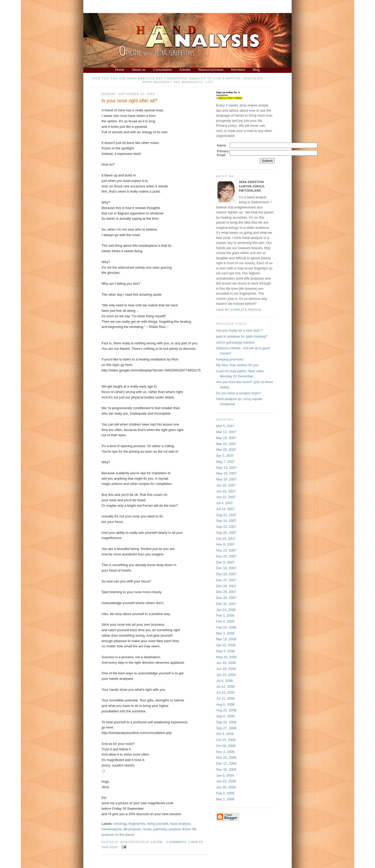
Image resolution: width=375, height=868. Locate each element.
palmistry (160, 829)
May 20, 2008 (226, 657)
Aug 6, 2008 (225, 704)
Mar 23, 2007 (226, 438)
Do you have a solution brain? (239, 393)
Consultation (162, 70)
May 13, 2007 (226, 468)
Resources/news (211, 70)
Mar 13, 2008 (226, 639)
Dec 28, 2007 (226, 586)
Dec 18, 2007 (226, 568)
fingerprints (137, 824)
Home (120, 70)
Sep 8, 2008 (225, 716)
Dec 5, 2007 (225, 562)
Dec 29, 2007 (226, 592)
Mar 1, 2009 (225, 799)
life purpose (132, 829)
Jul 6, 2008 (224, 681)
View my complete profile (239, 310)
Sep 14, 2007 (226, 521)
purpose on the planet (118, 835)
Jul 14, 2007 (225, 509)
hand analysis (180, 824)
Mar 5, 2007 (225, 426)
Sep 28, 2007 (226, 533)
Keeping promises (230, 359)
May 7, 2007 (226, 462)
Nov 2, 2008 (225, 752)
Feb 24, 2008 (226, 627)
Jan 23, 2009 (226, 781)
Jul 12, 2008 (225, 686)
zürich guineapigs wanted (235, 342)
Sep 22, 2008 (226, 722)
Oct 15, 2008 (226, 740)
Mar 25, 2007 (226, 450)
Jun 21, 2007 (226, 497)
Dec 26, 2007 (226, 574)
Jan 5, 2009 (225, 775)
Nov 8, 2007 (225, 544)
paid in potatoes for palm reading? (242, 336)
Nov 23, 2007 (226, 550)
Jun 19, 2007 (226, 491)
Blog (256, 70)
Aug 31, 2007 (226, 515)
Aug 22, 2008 (226, 710)
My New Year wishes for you (237, 365)
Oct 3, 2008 (225, 734)
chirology (120, 824)
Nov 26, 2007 (226, 556)
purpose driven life (183, 829)
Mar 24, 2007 (226, 444)
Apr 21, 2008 (226, 645)
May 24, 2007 (226, 479)
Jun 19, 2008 (226, 669)
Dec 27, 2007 (226, 580)
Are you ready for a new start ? (239, 330)
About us (138, 70)
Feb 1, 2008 (225, 615)
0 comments (176, 842)
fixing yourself (157, 824)
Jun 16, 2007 (226, 485)
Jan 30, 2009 (226, 787)
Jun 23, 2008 (226, 675)
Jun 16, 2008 (226, 663)
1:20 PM (156, 842)
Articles (185, 70)
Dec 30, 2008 (226, 769)
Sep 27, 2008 (226, 728)
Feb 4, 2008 (225, 621)
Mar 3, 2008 (225, 633)
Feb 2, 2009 (225, 793)
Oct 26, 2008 (226, 746)
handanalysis (111, 829)
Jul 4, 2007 (224, 503)
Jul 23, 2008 (225, 692)
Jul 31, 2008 (225, 698)
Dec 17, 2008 (226, 764)
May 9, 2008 (226, 651)
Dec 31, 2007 (226, 604)
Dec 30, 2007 (226, 598)
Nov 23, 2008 (226, 758)
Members (238, 70)
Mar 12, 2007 (226, 432)
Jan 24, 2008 (226, 610)
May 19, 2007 (226, 473)
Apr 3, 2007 (225, 456)
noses (147, 829)
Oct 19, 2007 (226, 539)
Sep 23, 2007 (226, 527)
